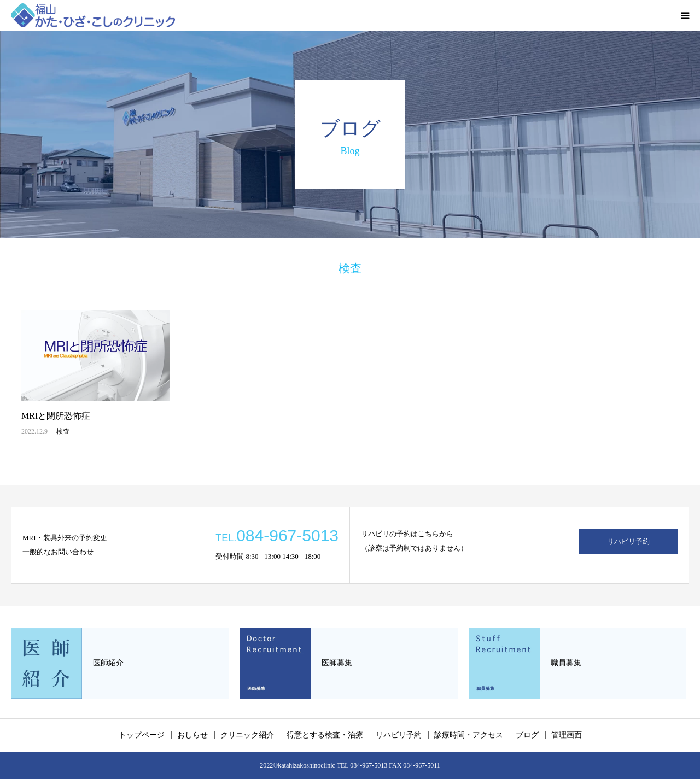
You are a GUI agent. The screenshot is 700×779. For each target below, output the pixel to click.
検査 (63, 431)
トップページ (142, 735)
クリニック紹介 (247, 735)
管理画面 (567, 735)
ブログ (527, 735)
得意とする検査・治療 (325, 735)
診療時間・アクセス (469, 735)
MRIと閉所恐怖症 (56, 416)
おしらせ (192, 735)
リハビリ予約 (628, 541)
